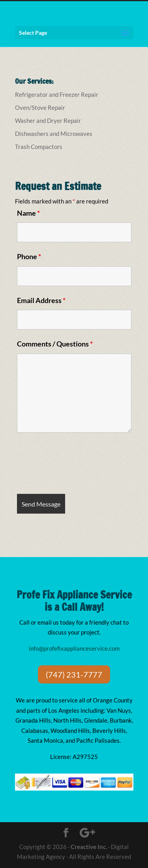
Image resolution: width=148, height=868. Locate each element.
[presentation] (77, 465)
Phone (29, 256)
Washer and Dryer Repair (48, 121)
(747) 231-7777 (74, 674)
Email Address (41, 300)
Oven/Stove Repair (40, 107)
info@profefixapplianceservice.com (74, 648)
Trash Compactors (39, 147)
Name (28, 213)
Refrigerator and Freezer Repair (57, 94)
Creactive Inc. (89, 847)
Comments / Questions (55, 344)
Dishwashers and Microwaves (54, 134)
